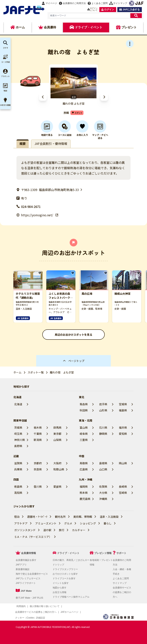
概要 (23, 144)
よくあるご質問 (121, 578)
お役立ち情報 (60, 592)
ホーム (17, 372)
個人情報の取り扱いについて (45, 606)
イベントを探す (61, 583)
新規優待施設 (23, 569)
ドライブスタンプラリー (65, 569)
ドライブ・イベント (68, 553)
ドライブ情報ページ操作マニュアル (71, 597)
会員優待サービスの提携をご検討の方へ (122, 592)
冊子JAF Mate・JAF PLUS (29, 598)
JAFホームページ (69, 612)
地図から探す (60, 588)
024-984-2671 (29, 207)
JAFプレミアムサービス (28, 578)
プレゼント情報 (103, 553)
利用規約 (21, 606)
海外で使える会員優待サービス (32, 574)
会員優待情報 (29, 553)
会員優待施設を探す (26, 560)
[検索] (136, 16)
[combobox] (89, 16)
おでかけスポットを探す (65, 574)
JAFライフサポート (26, 583)
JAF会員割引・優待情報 (51, 144)
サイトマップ (120, 583)
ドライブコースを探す (64, 578)
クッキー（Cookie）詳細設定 (30, 618)
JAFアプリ (21, 565)
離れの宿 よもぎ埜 (62, 372)
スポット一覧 (36, 372)
